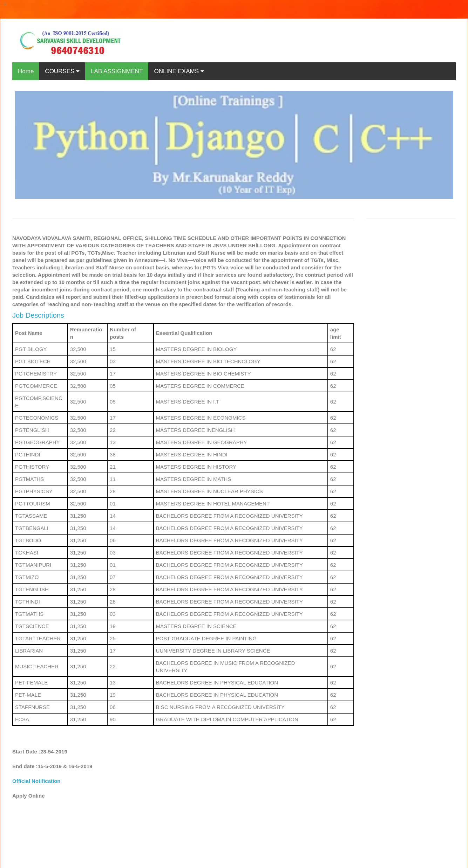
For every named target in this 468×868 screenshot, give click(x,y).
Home (26, 71)
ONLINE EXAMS (179, 71)
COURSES (62, 71)
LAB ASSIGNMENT (117, 71)
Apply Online (29, 796)
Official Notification (36, 781)
